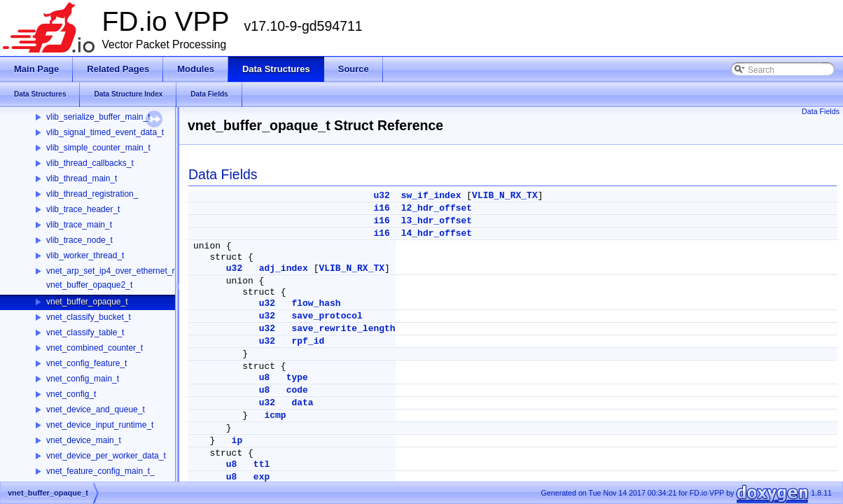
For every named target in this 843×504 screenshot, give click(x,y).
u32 (381, 196)
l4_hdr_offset (437, 233)
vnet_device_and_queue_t (96, 409)
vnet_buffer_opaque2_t (89, 285)
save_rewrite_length (343, 329)
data (302, 403)
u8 (265, 378)
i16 (381, 208)
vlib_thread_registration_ (92, 194)
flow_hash (316, 303)
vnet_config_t (71, 394)
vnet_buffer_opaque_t (87, 302)
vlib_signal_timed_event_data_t (105, 132)
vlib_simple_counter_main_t (98, 148)
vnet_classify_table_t (85, 332)
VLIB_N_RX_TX (505, 196)
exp (262, 477)
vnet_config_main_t (83, 379)
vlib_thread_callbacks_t (90, 163)
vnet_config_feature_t (86, 363)
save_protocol (327, 316)
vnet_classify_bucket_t (89, 317)
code (297, 390)
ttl (262, 464)
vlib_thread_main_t (82, 178)
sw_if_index (431, 196)
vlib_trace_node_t (79, 240)
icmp (275, 415)
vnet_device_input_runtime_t (100, 425)
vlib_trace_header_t (83, 209)
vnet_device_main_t (84, 440)
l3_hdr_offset (437, 221)
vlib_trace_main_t (79, 225)
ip (237, 441)
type (297, 378)
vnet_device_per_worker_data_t (106, 456)
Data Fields (821, 111)
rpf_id (308, 341)
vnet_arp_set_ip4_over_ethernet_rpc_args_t (129, 271)
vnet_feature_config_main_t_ (100, 471)
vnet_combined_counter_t (95, 348)
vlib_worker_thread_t (85, 255)
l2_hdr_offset (437, 208)
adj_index (284, 268)
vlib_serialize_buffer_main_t (98, 117)
